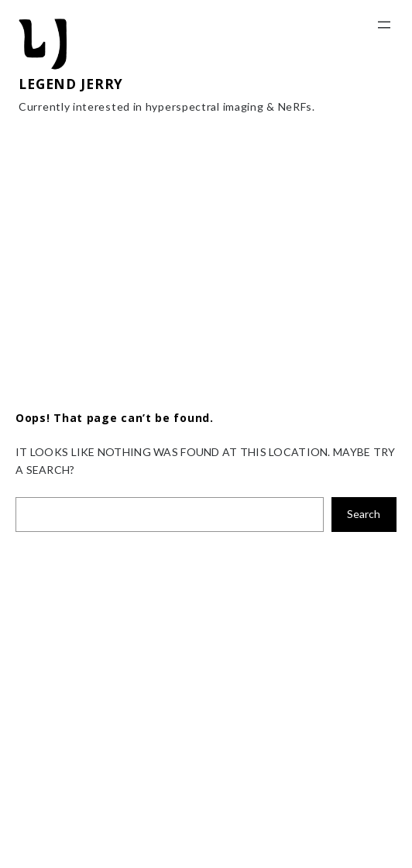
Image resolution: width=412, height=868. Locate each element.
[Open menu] (384, 25)
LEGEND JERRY (71, 84)
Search (364, 514)
